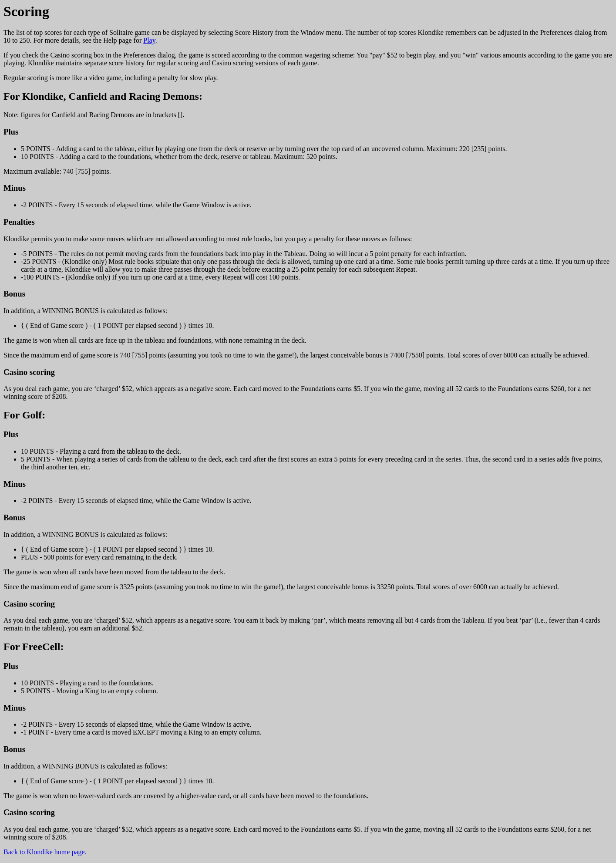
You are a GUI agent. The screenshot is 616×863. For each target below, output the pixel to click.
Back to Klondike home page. (45, 852)
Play (149, 40)
